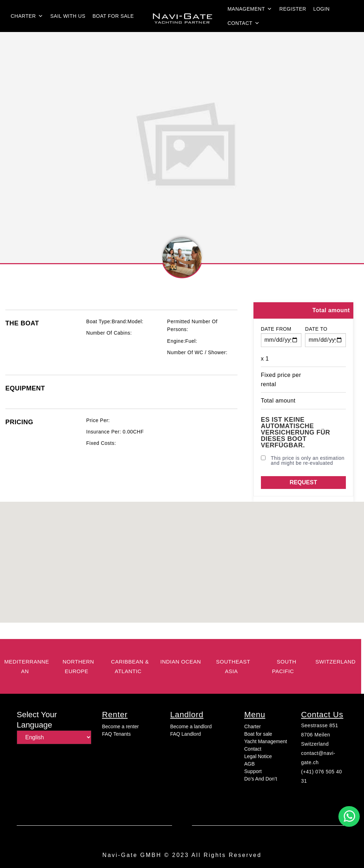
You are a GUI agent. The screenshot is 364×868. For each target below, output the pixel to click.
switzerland (335, 662)
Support (253, 771)
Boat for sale (113, 16)
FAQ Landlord (186, 734)
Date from (276, 329)
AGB (250, 764)
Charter (27, 16)
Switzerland (315, 744)
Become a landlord (191, 726)
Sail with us (68, 16)
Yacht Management (266, 741)
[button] (349, 816)
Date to (316, 329)
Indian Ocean (181, 662)
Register (293, 9)
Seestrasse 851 (320, 725)
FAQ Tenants (116, 734)
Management (250, 9)
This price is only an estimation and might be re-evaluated (303, 460)
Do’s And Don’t (261, 779)
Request (303, 482)
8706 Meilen (316, 735)
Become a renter (121, 726)
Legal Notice (258, 756)
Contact (244, 23)
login (321, 9)
